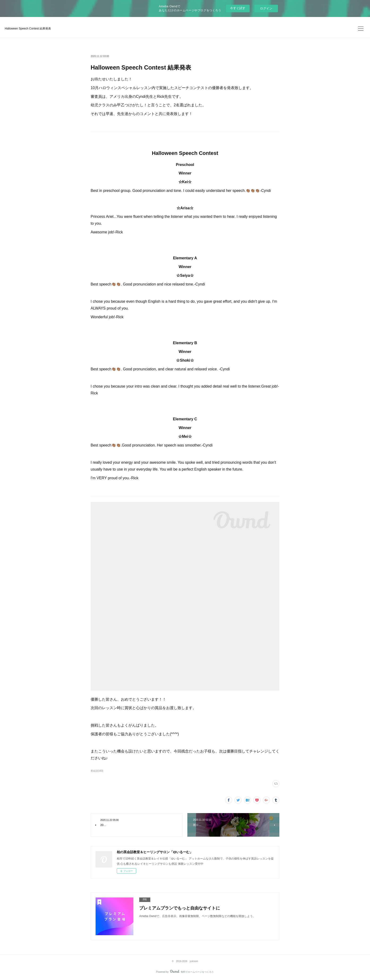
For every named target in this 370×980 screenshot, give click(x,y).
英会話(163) (97, 771)
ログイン (266, 8)
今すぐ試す (238, 8)
